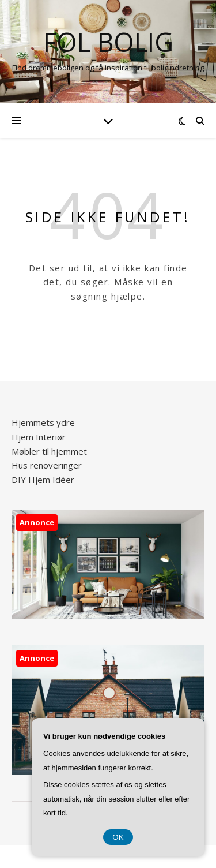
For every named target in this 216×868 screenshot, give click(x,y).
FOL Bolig (108, 42)
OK (118, 837)
